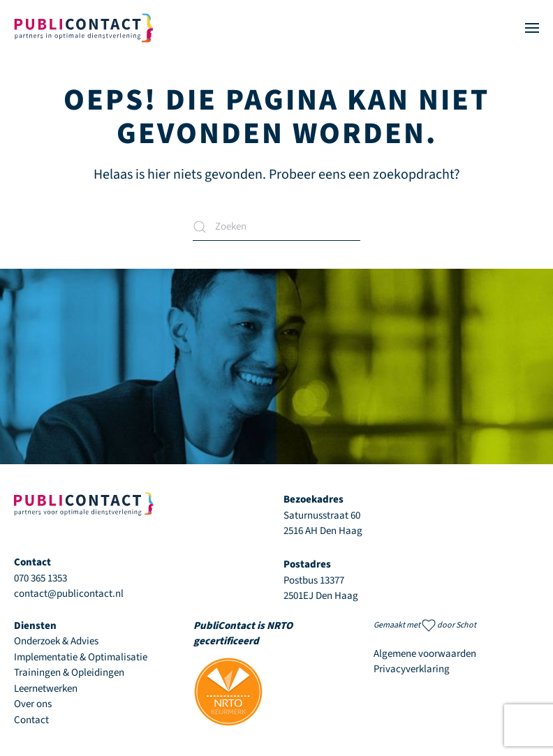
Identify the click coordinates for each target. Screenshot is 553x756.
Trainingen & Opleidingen (69, 673)
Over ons (33, 704)
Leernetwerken (46, 689)
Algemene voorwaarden (425, 654)
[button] (532, 28)
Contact (31, 720)
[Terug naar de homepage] (84, 28)
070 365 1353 (40, 578)
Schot (466, 625)
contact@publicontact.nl (69, 594)
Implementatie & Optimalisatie (81, 657)
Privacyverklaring (412, 669)
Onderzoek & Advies (56, 641)
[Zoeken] (276, 227)
